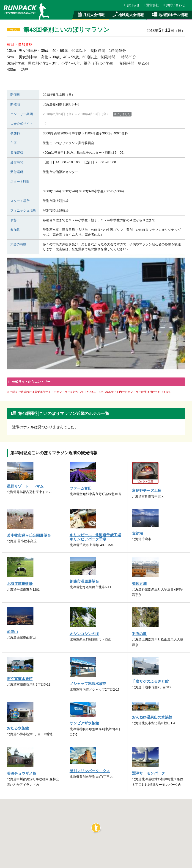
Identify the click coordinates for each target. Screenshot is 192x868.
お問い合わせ (174, 5)
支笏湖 (137, 533)
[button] (96, 828)
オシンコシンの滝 (84, 634)
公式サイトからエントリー (31, 382)
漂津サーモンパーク (148, 773)
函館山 (12, 632)
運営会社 (152, 5)
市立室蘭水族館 (20, 679)
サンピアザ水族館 (84, 723)
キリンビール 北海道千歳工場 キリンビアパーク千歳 (95, 537)
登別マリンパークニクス (90, 771)
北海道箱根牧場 (20, 584)
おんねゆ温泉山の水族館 (152, 717)
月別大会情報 (91, 15)
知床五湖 (139, 584)
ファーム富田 (81, 488)
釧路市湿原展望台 (84, 581)
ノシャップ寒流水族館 (88, 684)
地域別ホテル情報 (169, 15)
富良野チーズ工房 (147, 491)
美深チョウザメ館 (22, 773)
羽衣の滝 (139, 634)
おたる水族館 (18, 728)
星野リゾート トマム (25, 486)
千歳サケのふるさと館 (150, 681)
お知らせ (132, 5)
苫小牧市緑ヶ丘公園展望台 (29, 535)
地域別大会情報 (128, 15)
